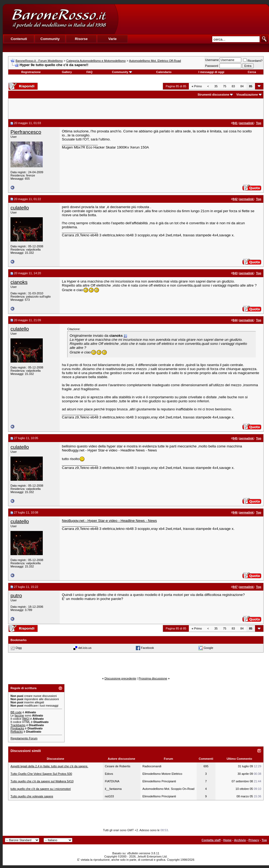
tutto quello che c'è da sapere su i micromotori (41, 789)
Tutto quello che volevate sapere (32, 796)
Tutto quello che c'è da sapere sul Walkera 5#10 (42, 781)
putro (16, 596)
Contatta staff (211, 840)
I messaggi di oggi (211, 72)
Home (227, 840)
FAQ (89, 72)
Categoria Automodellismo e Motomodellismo (96, 61)
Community (122, 72)
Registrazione (31, 72)
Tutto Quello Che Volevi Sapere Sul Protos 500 (41, 774)
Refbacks (17, 732)
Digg (19, 648)
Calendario (164, 72)
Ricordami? (253, 61)
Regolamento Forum (24, 738)
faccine (19, 715)
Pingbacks (17, 728)
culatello (20, 208)
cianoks (19, 282)
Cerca (252, 72)
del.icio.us (85, 648)
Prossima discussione (153, 678)
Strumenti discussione (213, 95)
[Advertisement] (193, 19)
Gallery (67, 72)
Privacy (254, 840)
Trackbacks (18, 725)
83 (233, 86)
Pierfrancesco (26, 132)
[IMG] (26, 719)
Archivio (240, 840)
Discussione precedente (120, 678)
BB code (16, 712)
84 (242, 86)
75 (225, 86)
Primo (197, 86)
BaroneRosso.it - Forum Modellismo (39, 61)
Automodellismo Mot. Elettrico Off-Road (155, 61)
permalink (246, 123)
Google (208, 648)
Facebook (147, 648)
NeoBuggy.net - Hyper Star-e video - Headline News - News (109, 521)
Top (264, 840)
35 (216, 86)
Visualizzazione (247, 95)
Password (212, 66)
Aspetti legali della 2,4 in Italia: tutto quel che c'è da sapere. (49, 766)
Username (212, 60)
